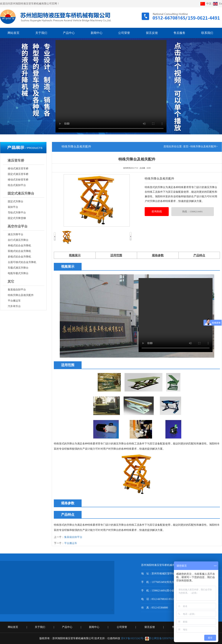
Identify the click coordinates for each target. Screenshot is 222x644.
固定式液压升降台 (21, 193)
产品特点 (199, 255)
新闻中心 (95, 627)
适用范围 (116, 255)
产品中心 (68, 627)
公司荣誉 (122, 627)
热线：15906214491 (192, 211)
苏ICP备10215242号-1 (133, 638)
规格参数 (158, 255)
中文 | (206, 4)
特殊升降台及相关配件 (137, 159)
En (218, 4)
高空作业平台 (18, 226)
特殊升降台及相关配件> (204, 147)
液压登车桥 (16, 160)
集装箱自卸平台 (73, 537)
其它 (11, 282)
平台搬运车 (71, 543)
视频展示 (75, 255)
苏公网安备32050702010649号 (164, 638)
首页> (186, 147)
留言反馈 (150, 627)
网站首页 (13, 627)
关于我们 (40, 627)
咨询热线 (157, 211)
